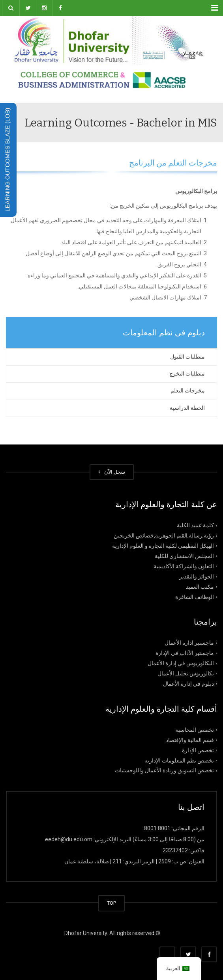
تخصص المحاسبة (195, 730)
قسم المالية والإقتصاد (190, 740)
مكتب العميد (200, 586)
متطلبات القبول (187, 357)
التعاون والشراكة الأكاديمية (184, 566)
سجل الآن (112, 472)
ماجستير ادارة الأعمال (189, 643)
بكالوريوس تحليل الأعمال (186, 673)
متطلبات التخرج (187, 374)
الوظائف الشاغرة (195, 597)
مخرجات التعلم (188, 391)
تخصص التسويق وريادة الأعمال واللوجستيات (164, 770)
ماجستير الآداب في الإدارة (185, 653)
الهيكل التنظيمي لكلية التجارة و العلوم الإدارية (163, 546)
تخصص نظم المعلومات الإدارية (179, 760)
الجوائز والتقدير (197, 576)
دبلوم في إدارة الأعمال (188, 684)
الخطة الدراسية (187, 408)
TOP (111, 903)
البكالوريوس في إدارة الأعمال (181, 663)
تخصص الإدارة (198, 750)
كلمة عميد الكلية (195, 525)
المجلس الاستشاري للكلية (184, 556)
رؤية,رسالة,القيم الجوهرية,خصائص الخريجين (164, 536)
